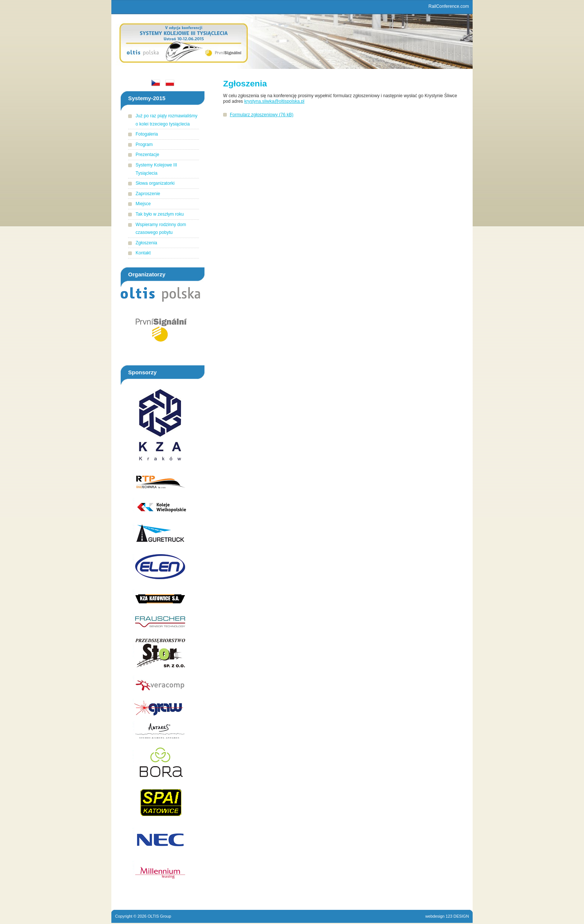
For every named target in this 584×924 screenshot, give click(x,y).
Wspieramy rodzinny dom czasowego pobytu (161, 229)
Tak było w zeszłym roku (160, 214)
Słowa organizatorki (155, 183)
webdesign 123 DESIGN (447, 916)
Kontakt (143, 253)
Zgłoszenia (146, 243)
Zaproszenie (148, 194)
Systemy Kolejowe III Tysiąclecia (156, 169)
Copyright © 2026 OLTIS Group (143, 916)
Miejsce (143, 204)
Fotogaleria (147, 134)
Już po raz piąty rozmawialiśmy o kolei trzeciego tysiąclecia (166, 120)
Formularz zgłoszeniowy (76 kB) (262, 115)
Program (144, 145)
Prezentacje (147, 155)
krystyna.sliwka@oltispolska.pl (274, 101)
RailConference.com (449, 6)
